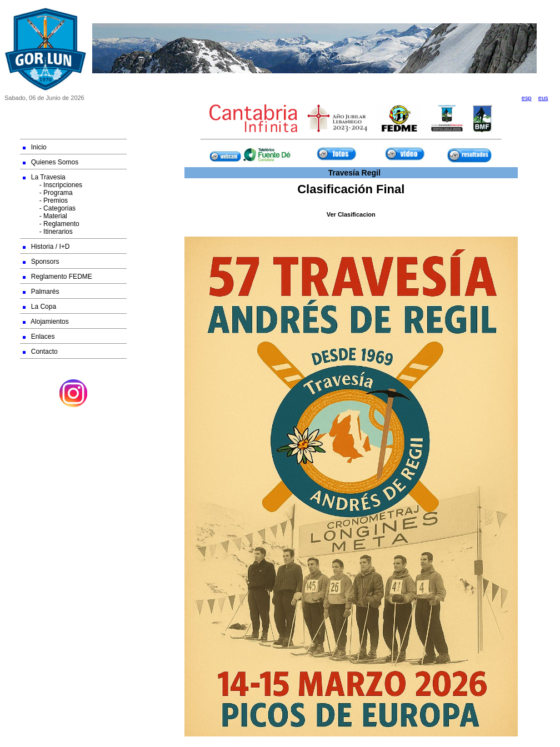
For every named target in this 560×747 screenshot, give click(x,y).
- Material (45, 216)
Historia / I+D (46, 247)
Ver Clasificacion (351, 214)
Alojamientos (46, 322)
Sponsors (41, 262)
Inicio (35, 147)
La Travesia (44, 177)
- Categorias (49, 208)
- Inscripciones (52, 185)
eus (543, 98)
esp (527, 98)
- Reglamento (51, 224)
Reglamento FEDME (57, 277)
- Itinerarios (48, 232)
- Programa (48, 193)
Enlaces (39, 337)
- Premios (45, 200)
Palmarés (41, 292)
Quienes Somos (51, 162)
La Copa (39, 307)
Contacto (40, 352)
